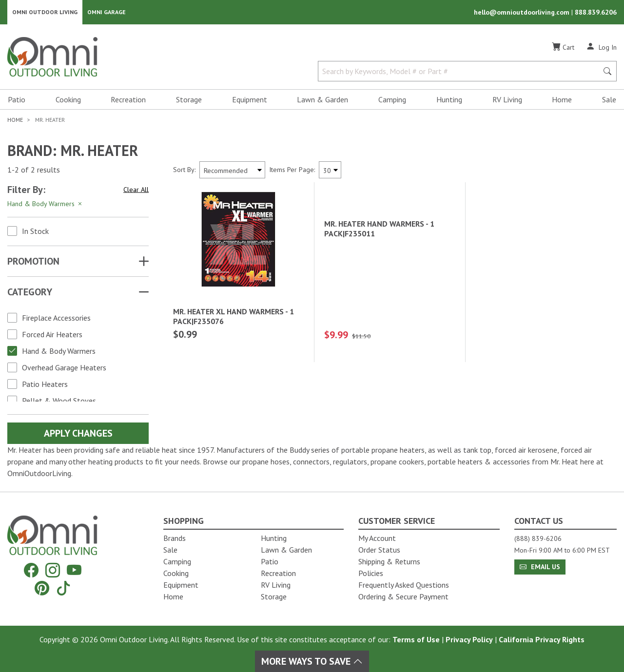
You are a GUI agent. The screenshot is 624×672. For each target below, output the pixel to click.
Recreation (128, 100)
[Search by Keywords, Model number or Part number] (461, 72)
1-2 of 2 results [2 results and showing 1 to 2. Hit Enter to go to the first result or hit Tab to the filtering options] (34, 171)
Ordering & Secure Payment (403, 596)
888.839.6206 (596, 13)
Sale (609, 100)
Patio (17, 100)
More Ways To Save (312, 661)
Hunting (449, 100)
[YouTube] (74, 570)
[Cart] (563, 48)
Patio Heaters (45, 385)
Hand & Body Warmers (59, 352)
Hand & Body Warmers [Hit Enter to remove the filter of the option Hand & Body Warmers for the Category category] (45, 205)
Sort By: (184, 171)
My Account (377, 538)
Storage (189, 100)
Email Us (540, 567)
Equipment (250, 100)
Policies (371, 573)
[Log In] (601, 48)
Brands (175, 538)
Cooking (68, 100)
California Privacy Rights (542, 639)
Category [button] (30, 293)
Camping (392, 100)
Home (562, 100)
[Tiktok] (63, 588)
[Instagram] (53, 570)
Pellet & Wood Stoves (59, 402)
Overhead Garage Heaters (64, 368)
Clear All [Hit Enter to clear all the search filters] (136, 191)
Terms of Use (416, 639)
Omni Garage (107, 12)
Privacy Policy (469, 639)
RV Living (507, 100)
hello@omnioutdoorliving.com (523, 13)
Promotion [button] (33, 262)
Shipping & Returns (389, 561)
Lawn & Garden (322, 100)
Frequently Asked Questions (404, 585)
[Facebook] (31, 570)
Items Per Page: (292, 171)
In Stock (35, 232)
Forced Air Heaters (52, 335)
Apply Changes (78, 434)
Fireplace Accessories (56, 319)
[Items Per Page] (330, 171)
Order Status (379, 550)
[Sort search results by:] (232, 171)
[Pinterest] (42, 588)
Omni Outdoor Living (45, 12)
